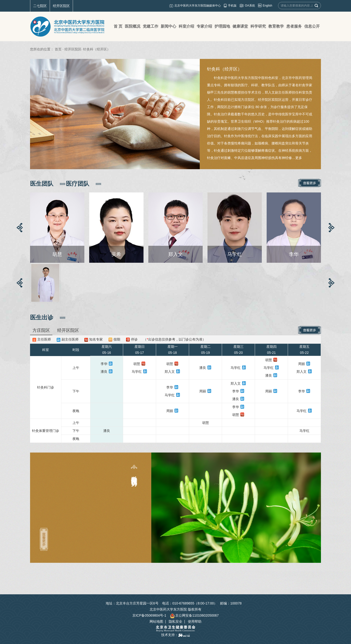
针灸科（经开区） (224, 69)
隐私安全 (175, 621)
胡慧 (137, 364)
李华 (104, 364)
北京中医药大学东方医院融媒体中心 (198, 6)
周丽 (302, 364)
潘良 (104, 372)
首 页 (118, 26)
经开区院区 (61, 6)
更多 (299, 158)
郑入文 (170, 372)
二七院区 (40, 6)
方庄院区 (41, 330)
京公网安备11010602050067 (194, 615)
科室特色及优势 (134, 474)
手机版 (232, 6)
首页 (58, 49)
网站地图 (156, 621)
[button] (20, 228)
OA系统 (250, 6)
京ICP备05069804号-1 (149, 615)
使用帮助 (195, 621)
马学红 (137, 372)
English (267, 6)
